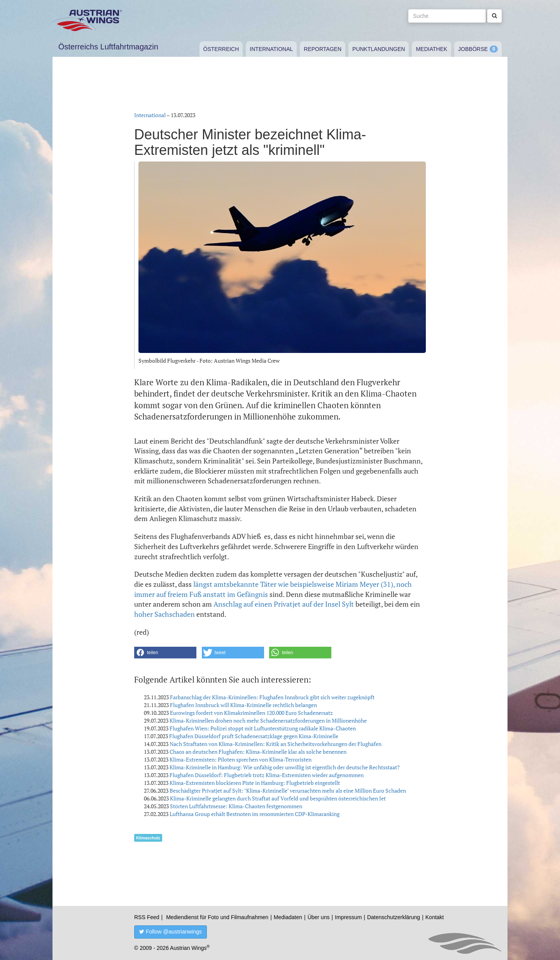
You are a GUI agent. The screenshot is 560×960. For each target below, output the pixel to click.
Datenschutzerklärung (394, 917)
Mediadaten (288, 917)
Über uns (319, 917)
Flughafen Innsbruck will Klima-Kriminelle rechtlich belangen (243, 705)
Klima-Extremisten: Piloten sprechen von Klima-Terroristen (241, 759)
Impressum (348, 917)
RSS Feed (147, 917)
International (271, 49)
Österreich (221, 49)
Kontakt (435, 917)
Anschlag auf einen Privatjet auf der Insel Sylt (284, 604)
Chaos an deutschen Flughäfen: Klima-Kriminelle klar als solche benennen (258, 752)
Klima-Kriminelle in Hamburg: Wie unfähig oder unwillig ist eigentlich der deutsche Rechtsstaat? (285, 767)
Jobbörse (473, 49)
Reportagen (323, 49)
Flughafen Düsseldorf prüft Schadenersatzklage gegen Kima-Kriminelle (254, 736)
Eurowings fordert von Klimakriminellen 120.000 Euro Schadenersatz (251, 713)
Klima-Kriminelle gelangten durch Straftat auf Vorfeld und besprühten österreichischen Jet (278, 798)
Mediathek (431, 49)
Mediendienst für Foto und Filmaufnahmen (217, 917)
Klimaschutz (148, 838)
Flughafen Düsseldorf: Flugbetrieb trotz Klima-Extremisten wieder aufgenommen (267, 775)
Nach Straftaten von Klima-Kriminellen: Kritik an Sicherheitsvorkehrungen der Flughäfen (276, 744)
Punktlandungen (379, 49)
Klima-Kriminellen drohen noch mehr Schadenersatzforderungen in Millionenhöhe (268, 720)
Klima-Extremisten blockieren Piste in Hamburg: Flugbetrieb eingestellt (255, 783)
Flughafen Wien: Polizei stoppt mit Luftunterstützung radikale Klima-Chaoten (263, 728)
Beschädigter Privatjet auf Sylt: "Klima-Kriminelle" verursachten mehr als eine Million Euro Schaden (288, 791)
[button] (165, 653)
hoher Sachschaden (164, 614)
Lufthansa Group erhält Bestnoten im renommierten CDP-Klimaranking (255, 814)
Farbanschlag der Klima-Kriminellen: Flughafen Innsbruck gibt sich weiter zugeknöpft (272, 697)
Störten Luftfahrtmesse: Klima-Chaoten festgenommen (236, 806)
